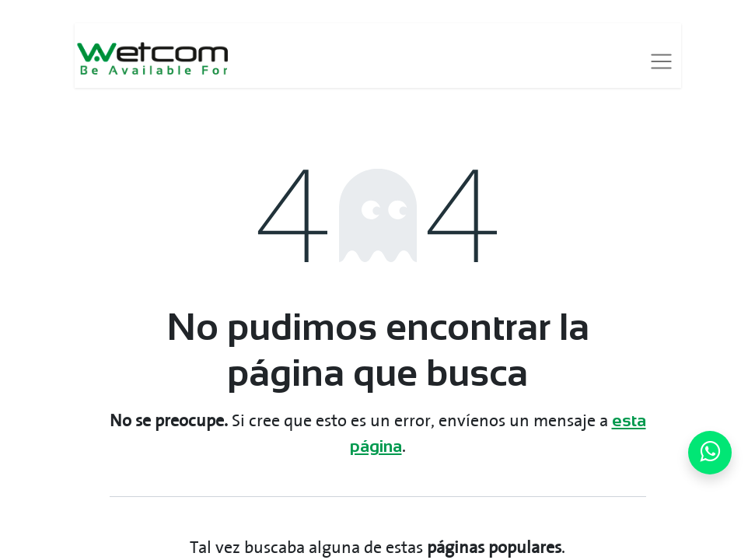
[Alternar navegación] (661, 61)
